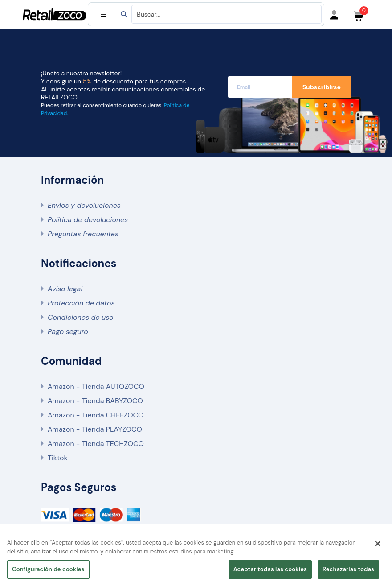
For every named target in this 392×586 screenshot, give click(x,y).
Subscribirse (322, 87)
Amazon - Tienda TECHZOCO (96, 444)
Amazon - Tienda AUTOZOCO (96, 386)
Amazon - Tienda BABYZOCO (95, 401)
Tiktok (57, 458)
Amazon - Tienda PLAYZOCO (95, 429)
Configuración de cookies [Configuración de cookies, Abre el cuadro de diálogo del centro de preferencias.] (48, 569)
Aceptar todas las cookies (270, 569)
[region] (196, 558)
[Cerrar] (378, 544)
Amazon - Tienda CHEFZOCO (96, 415)
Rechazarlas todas (348, 569)
